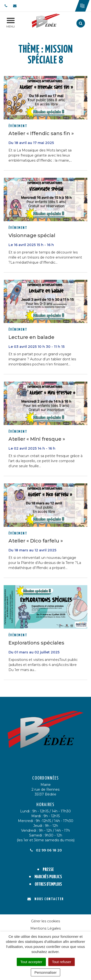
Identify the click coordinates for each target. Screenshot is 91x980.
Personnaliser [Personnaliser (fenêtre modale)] (46, 972)
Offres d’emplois (48, 884)
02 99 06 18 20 (46, 850)
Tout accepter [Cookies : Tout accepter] (31, 962)
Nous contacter (45, 899)
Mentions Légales (45, 928)
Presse (48, 870)
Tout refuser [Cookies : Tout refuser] (62, 962)
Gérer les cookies (45, 921)
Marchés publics (48, 877)
